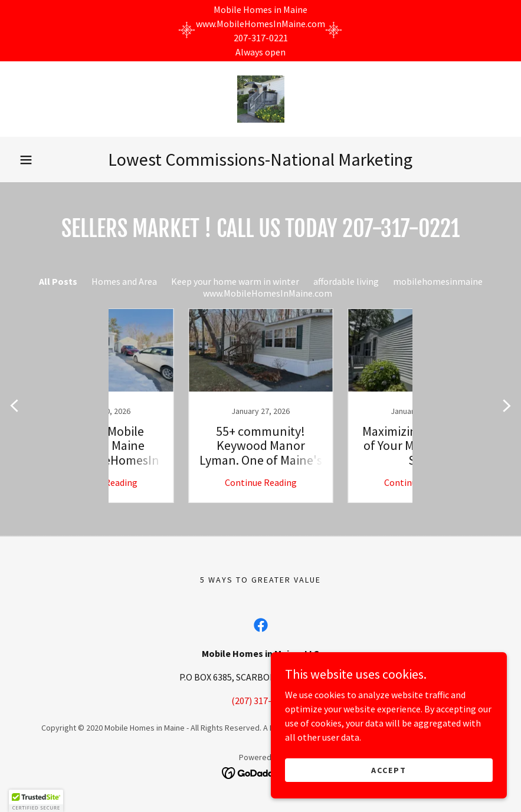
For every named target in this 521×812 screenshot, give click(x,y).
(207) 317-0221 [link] (261, 701)
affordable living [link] (346, 281)
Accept (389, 770)
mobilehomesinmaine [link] (438, 281)
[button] (26, 160)
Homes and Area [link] (124, 281)
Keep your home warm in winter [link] (235, 281)
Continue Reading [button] (181, 482)
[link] (260, 99)
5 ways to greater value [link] (260, 580)
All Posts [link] (58, 281)
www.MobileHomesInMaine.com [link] (268, 293)
